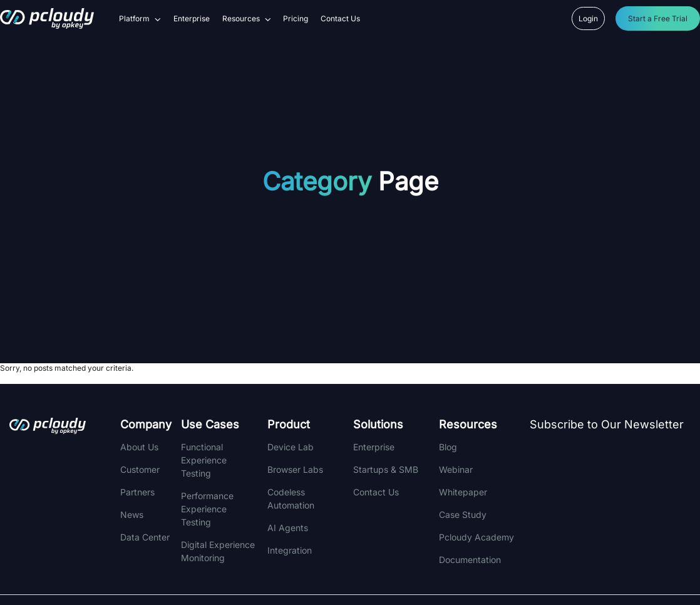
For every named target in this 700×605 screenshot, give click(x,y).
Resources (247, 19)
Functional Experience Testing (204, 460)
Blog (448, 447)
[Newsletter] (614, 503)
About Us (139, 447)
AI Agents (288, 528)
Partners (137, 492)
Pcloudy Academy (476, 537)
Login (588, 18)
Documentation (470, 560)
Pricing (296, 19)
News (132, 515)
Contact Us (340, 19)
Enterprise (192, 19)
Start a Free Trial (658, 18)
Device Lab (291, 447)
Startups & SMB (386, 469)
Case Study (463, 515)
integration (290, 550)
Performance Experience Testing (207, 509)
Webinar (456, 469)
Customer (140, 469)
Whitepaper (463, 492)
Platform (140, 19)
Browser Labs (295, 469)
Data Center (145, 537)
